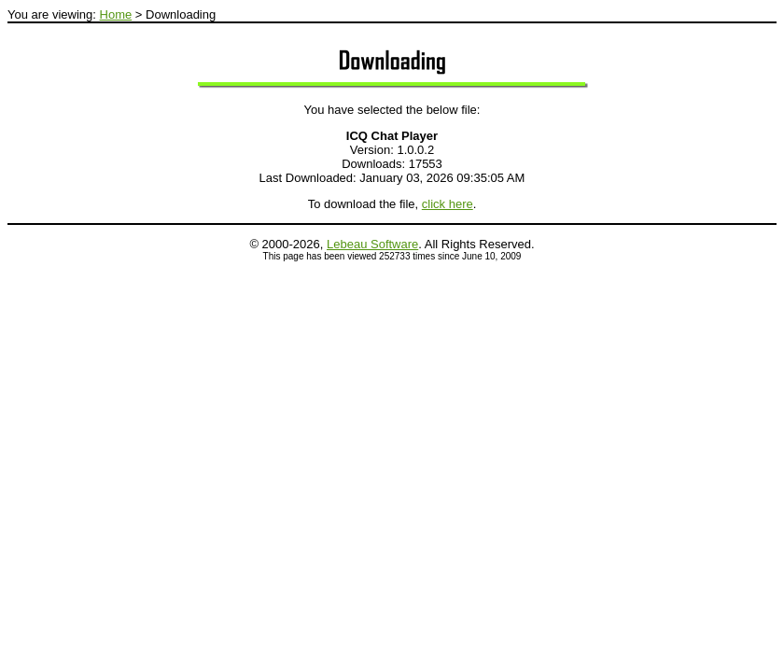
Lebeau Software (372, 244)
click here (448, 204)
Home (116, 14)
